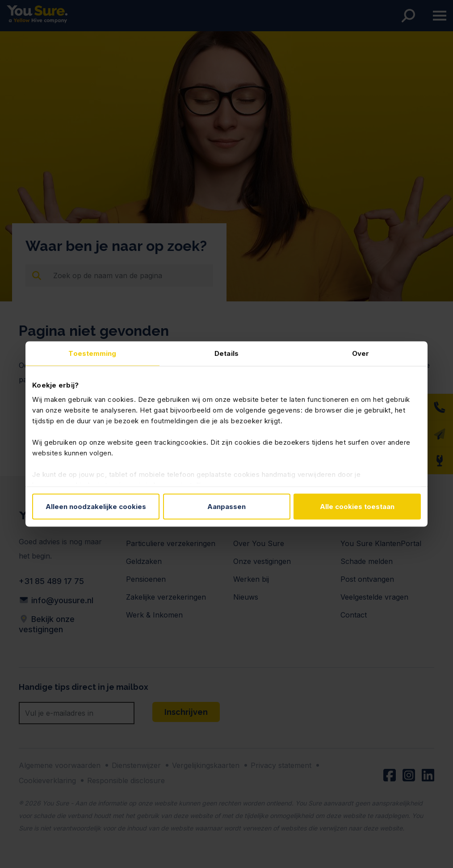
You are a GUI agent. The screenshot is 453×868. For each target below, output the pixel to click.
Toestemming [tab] (92, 353)
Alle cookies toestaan (357, 507)
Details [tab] (226, 353)
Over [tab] (361, 353)
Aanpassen (226, 507)
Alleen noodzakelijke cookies (96, 507)
